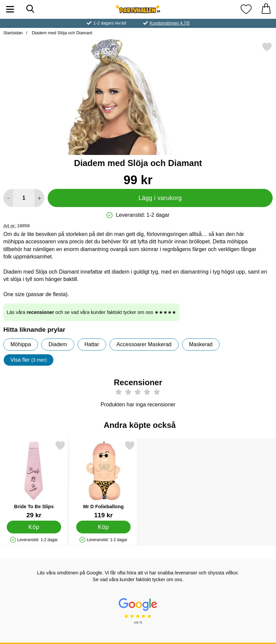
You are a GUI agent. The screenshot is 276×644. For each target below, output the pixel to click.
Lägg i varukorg (160, 198)
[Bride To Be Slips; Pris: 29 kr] (34, 479)
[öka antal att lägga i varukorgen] (39, 198)
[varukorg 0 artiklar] (266, 9)
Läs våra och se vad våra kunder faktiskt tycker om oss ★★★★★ (91, 312)
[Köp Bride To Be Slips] (34, 527)
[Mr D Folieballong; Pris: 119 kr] (103, 479)
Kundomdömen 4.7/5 (170, 23)
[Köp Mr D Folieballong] (103, 527)
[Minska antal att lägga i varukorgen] (8, 198)
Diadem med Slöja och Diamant (61, 33)
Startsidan (13, 33)
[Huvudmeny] (10, 9)
